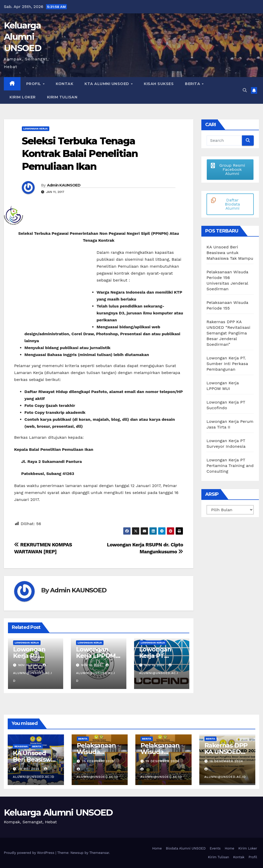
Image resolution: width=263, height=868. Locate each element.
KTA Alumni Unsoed (107, 84)
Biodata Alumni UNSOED (186, 848)
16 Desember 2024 (226, 761)
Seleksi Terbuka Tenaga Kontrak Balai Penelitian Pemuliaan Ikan (80, 154)
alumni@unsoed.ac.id (33, 673)
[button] (245, 90)
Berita (193, 84)
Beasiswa (21, 746)
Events (215, 848)
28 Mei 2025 (29, 769)
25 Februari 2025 (98, 761)
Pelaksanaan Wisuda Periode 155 (160, 752)
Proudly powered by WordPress (30, 853)
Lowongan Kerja (36, 129)
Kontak (64, 84)
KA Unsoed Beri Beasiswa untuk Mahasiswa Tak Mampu (230, 253)
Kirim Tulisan (62, 97)
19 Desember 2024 (162, 761)
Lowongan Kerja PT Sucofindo (155, 656)
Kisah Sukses (159, 84)
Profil (34, 84)
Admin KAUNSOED (64, 185)
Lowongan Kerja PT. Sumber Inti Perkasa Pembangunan (227, 364)
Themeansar (99, 853)
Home (157, 848)
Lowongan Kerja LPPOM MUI (96, 656)
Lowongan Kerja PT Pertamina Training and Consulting (230, 466)
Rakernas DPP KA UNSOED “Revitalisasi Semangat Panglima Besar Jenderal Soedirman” (228, 333)
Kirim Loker (23, 97)
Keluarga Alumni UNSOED (22, 37)
